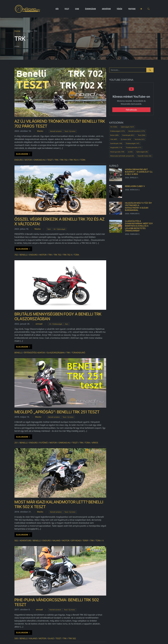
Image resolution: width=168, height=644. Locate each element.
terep (85, 541)
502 (16, 541)
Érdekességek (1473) (117, 131)
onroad (39, 324)
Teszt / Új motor (70, 131)
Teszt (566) (142, 135)
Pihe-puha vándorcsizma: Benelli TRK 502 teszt (57, 602)
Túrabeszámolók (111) (133, 148)
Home (17, 31)
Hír (57, 9)
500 (16, 638)
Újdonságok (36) (142, 152)
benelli (24, 255)
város (95, 443)
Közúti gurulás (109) (117, 152)
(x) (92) (130, 152)
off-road (76, 541)
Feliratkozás (131, 110)
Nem (49, 229)
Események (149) (116, 143)
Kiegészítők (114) (116, 148)
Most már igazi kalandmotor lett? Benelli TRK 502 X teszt (59, 504)
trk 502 (72, 638)
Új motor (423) (126, 139)
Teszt (67, 9)
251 (16, 443)
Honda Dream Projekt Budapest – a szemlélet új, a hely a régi (139, 172)
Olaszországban (56, 353)
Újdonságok (90, 9)
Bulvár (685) (114, 135)
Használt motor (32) (145, 156)
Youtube (132, 9)
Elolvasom (23, 154)
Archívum (106, 9)
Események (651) (128, 135)
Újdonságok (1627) (127, 127)
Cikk (77, 9)
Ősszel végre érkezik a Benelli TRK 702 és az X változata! (59, 221)
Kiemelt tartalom (56, 131)
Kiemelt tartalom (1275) (137, 131)
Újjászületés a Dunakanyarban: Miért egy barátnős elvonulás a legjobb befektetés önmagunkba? (139, 226)
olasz (51, 638)
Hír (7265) (114, 127)
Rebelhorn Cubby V (135, 186)
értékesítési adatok (34, 353)
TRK (56, 160)
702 (16, 255)
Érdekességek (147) (132, 143)
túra (83, 160)
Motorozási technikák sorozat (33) (122, 156)
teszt (50, 160)
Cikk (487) (114, 139)
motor (28, 160)
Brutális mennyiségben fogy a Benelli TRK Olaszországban (58, 316)
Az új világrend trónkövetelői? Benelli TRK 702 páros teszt (60, 124)
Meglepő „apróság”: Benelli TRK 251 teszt (57, 412)
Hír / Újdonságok (59, 229)
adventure (25, 541)
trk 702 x (74, 160)
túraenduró (79, 353)
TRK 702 (64, 160)
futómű (44, 443)
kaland (57, 541)
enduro (19, 160)
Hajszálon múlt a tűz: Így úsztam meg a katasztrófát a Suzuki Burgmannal (138, 206)
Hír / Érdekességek (56, 324)
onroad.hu (40, 160)
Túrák (119, 9)
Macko (40, 131)
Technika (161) (140, 139)
